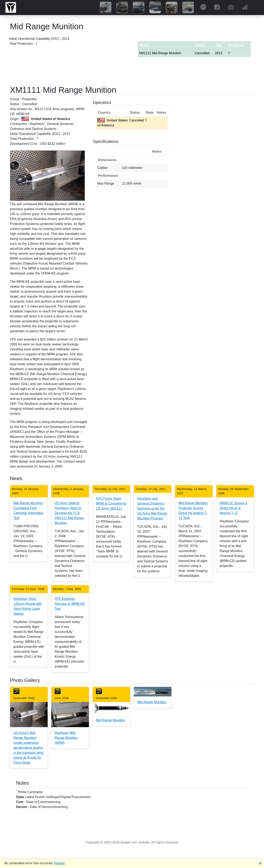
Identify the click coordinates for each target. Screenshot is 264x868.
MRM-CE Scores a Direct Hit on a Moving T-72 (233, 508)
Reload (60, 863)
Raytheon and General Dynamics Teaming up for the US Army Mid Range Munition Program (152, 508)
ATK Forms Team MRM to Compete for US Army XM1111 (111, 503)
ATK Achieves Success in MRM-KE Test (70, 604)
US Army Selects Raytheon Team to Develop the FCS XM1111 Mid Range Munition (69, 513)
